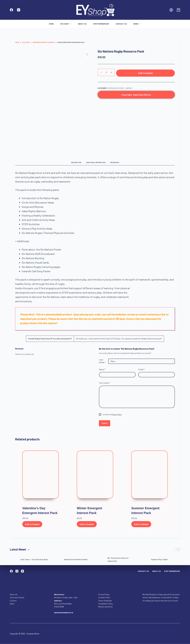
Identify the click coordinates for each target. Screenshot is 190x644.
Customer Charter (17, 597)
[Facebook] (11, 10)
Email (141, 369)
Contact (13, 600)
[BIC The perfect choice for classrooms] (101, 559)
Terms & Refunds (105, 600)
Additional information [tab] (96, 162)
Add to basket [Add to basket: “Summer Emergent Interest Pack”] (141, 524)
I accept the (112, 414)
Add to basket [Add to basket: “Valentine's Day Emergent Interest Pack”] (32, 524)
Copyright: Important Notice (136, 95)
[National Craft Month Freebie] (57, 559)
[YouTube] (22, 571)
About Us (82, 24)
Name (102, 369)
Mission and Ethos (105, 607)
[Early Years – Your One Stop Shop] (14, 559)
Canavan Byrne (33, 634)
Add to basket (145, 73)
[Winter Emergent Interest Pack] (95, 477)
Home (51, 24)
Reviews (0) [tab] (115, 162)
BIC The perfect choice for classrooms (118, 559)
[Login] (171, 10)
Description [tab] (76, 162)
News (138, 24)
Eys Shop (66, 24)
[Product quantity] (106, 72)
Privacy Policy (117, 414)
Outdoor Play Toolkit (159, 559)
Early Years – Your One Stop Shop (34, 559)
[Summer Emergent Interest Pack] (149, 477)
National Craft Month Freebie (76, 559)
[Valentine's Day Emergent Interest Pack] (41, 477)
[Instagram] (19, 10)
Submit (105, 423)
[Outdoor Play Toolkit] (144, 559)
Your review (105, 383)
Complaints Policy (105, 604)
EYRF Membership (101, 24)
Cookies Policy (104, 597)
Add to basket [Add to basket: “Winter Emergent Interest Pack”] (87, 524)
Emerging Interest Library (120, 88)
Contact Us (121, 24)
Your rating (102, 361)
